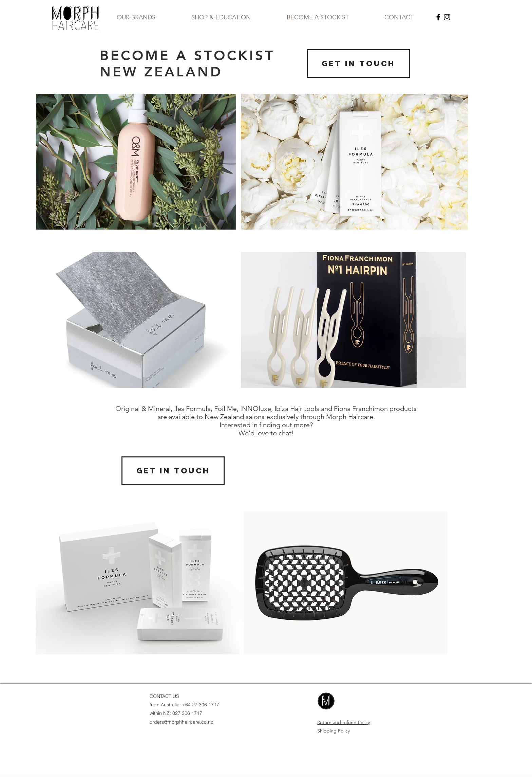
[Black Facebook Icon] (438, 17)
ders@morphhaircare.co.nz (184, 722)
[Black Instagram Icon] (447, 17)
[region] (136, 162)
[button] (136, 17)
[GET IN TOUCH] (358, 64)
